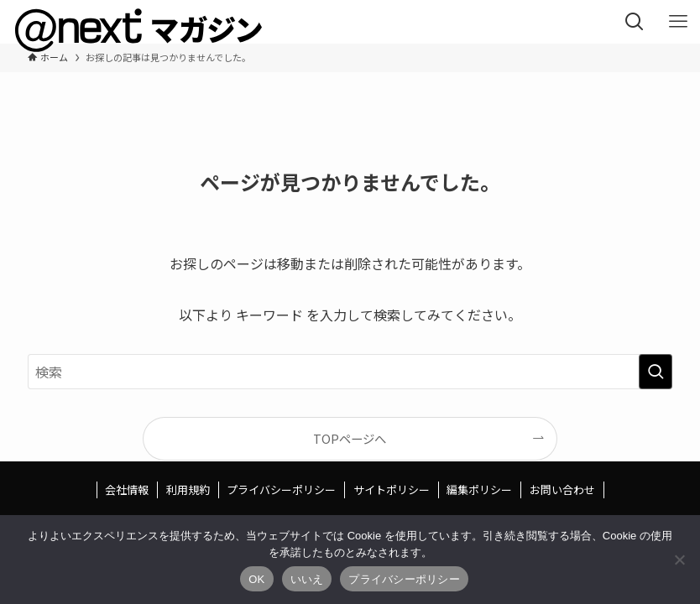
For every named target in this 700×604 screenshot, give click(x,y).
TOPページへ (350, 438)
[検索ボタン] (635, 22)
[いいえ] (679, 560)
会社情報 (127, 489)
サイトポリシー (392, 489)
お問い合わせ (562, 489)
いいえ (307, 579)
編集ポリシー (479, 489)
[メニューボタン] (678, 22)
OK (256, 579)
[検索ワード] (350, 372)
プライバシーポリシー (281, 489)
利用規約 (188, 489)
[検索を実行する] (656, 372)
